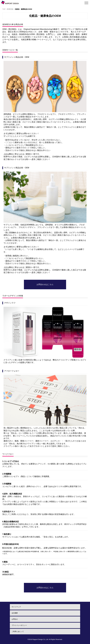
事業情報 (10, 9)
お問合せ (15, 619)
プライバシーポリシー (19, 625)
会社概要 (15, 613)
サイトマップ (16, 607)
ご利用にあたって (18, 631)
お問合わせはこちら (45, 284)
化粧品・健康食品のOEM (23, 9)
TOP (4, 9)
